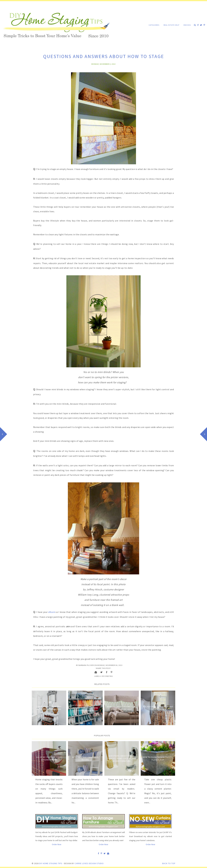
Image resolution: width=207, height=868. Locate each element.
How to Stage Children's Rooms (85, 758)
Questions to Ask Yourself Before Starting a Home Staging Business (85, 708)
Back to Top (169, 863)
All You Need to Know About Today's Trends (158, 708)
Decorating (107, 676)
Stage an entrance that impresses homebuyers (49, 708)
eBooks (187, 25)
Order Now (57, 844)
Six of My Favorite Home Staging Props (49, 758)
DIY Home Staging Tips (51, 863)
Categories (154, 25)
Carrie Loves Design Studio (89, 863)
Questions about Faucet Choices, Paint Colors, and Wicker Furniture (122, 758)
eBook (52, 612)
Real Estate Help (171, 25)
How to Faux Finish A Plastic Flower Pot (158, 758)
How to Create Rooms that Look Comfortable (122, 708)
